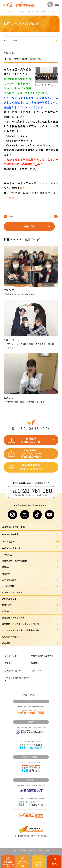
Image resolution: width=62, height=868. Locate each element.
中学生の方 (7, 555)
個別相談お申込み (10, 636)
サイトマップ (11, 656)
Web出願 (6, 643)
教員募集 (35, 663)
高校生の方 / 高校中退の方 (14, 561)
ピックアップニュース (12, 592)
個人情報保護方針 (13, 670)
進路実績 (6, 573)
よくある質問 (8, 586)
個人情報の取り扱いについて (17, 679)
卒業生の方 (7, 611)
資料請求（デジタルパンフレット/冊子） (21, 624)
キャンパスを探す (19, 12)
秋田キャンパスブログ (51, 12)
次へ (51, 216)
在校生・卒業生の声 (11, 548)
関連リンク (36, 670)
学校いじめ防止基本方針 (42, 656)
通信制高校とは (9, 599)
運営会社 (9, 663)
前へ (11, 216)
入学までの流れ (9, 580)
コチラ (23, 188)
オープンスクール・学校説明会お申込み (20, 630)
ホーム (7, 12)
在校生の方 (7, 605)
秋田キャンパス (34, 12)
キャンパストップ (11, 40)
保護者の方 (7, 567)
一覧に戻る (29, 226)
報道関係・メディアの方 (13, 618)
